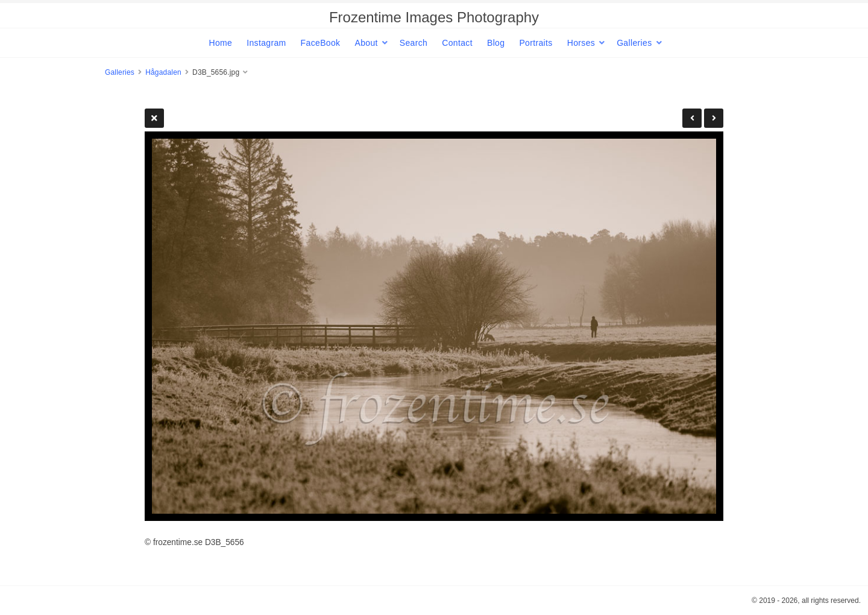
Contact (457, 43)
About (366, 43)
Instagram (266, 43)
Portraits (536, 43)
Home (220, 43)
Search (414, 43)
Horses (581, 43)
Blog (496, 43)
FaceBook (321, 43)
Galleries (634, 43)
